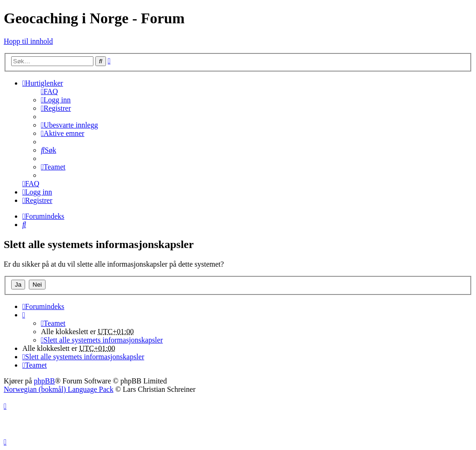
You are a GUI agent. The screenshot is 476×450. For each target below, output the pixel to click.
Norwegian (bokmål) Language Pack (59, 389)
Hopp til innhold (28, 41)
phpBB (44, 381)
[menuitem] (50, 91)
